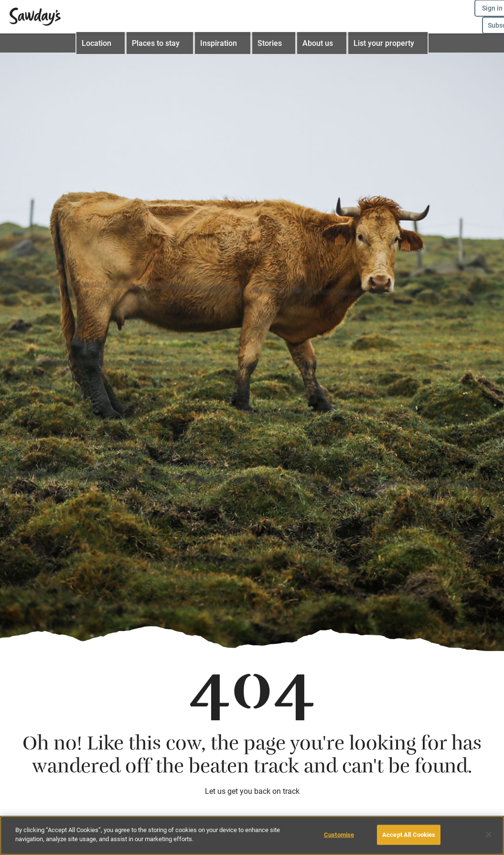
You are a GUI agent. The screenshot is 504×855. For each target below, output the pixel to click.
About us (320, 43)
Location (108, 43)
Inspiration (225, 43)
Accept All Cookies (409, 834)
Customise (339, 834)
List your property (382, 43)
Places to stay (165, 43)
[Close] (489, 834)
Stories (274, 43)
